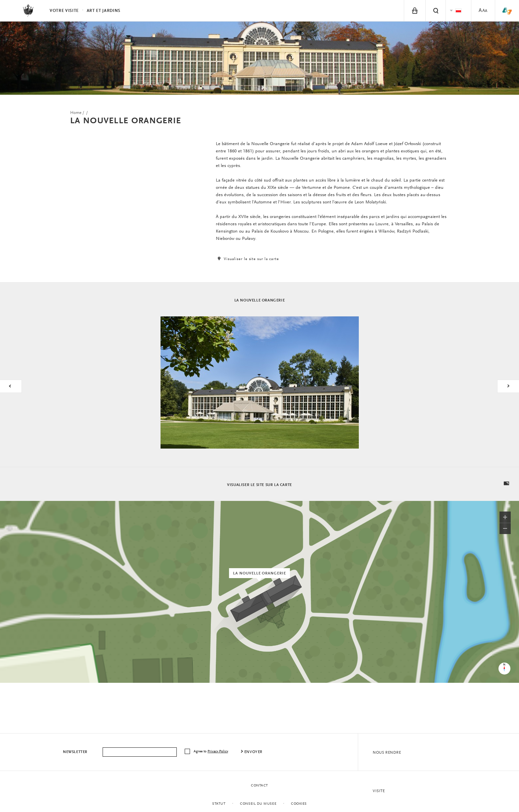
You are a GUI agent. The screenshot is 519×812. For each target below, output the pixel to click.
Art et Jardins (104, 11)
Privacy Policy (218, 752)
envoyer (253, 752)
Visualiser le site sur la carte (247, 259)
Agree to (211, 752)
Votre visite (64, 11)
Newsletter (75, 752)
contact (259, 786)
